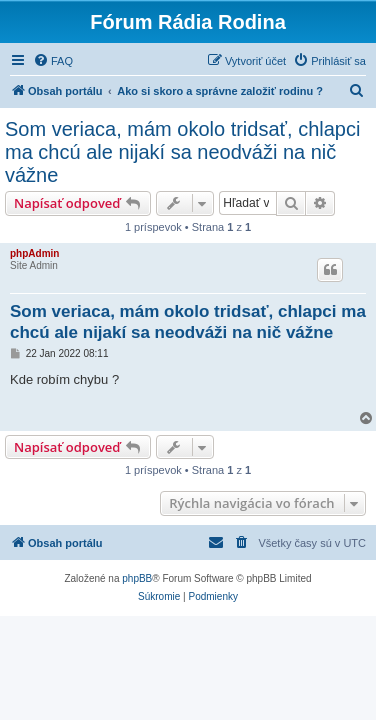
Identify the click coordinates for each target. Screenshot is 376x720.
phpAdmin (34, 253)
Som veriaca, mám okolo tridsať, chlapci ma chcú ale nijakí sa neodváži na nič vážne (182, 152)
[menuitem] (53, 61)
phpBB (137, 578)
